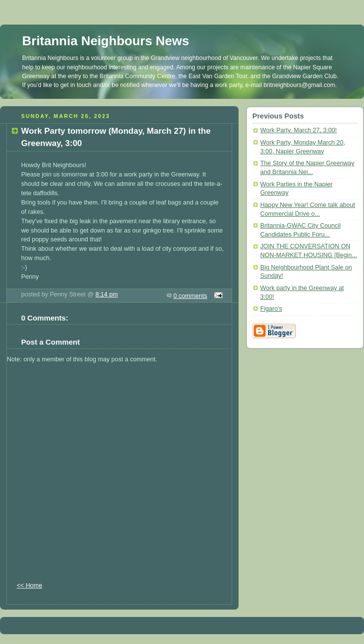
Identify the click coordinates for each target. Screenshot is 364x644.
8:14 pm (107, 294)
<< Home (30, 585)
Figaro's (271, 309)
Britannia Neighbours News (106, 41)
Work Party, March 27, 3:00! (299, 130)
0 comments (191, 296)
